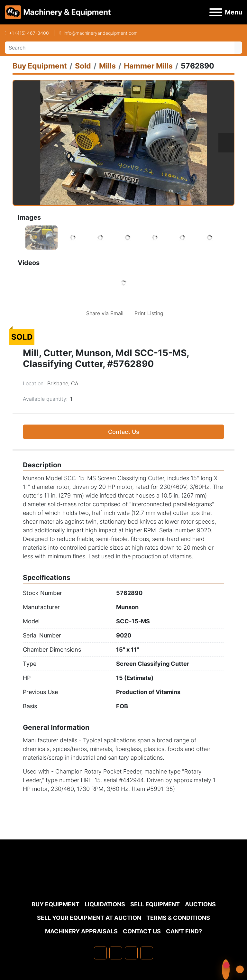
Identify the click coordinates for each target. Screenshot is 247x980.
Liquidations (105, 904)
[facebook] (100, 953)
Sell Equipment (155, 904)
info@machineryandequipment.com (101, 33)
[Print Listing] (148, 313)
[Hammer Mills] (148, 66)
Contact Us (124, 432)
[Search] (120, 48)
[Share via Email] (104, 313)
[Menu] (216, 12)
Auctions (200, 904)
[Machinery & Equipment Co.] (123, 882)
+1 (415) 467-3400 (29, 33)
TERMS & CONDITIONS (178, 918)
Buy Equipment (55, 904)
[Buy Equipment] (40, 66)
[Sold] (83, 66)
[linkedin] (116, 953)
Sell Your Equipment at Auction (89, 918)
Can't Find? (184, 931)
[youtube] (147, 953)
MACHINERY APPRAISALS (81, 931)
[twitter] (131, 953)
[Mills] (107, 66)
